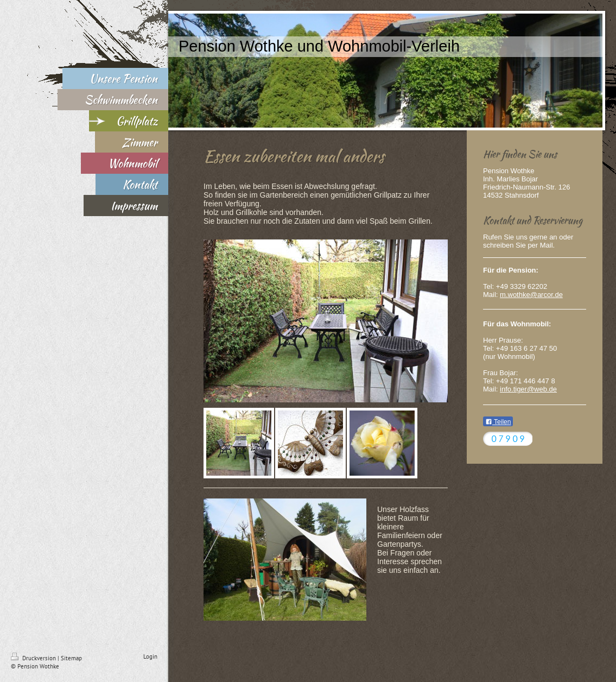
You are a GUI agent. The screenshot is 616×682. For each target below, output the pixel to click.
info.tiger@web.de (528, 389)
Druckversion (34, 658)
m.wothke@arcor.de (531, 295)
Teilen (498, 422)
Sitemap (71, 658)
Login (150, 656)
